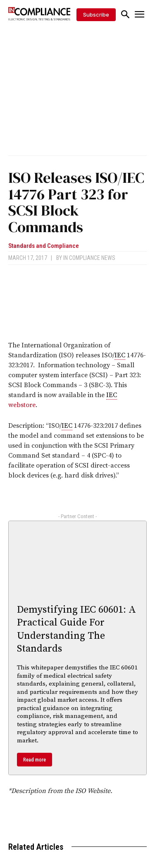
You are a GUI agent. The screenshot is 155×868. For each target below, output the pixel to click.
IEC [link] (120, 355)
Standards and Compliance (44, 246)
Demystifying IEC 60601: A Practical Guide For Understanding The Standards (76, 629)
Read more (35, 760)
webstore (22, 405)
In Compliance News (89, 258)
